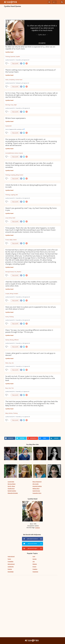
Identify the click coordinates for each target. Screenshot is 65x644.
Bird (17, 195)
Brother (11, 413)
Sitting (11, 294)
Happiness (35, 572)
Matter (15, 240)
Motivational (11, 564)
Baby (7, 413)
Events (16, 153)
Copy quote (15, 63)
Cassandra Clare (37, 493)
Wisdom (35, 564)
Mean (7, 363)
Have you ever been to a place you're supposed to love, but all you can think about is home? (31, 308)
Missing (12, 340)
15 (9, 157)
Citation (37, 528)
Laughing (13, 195)
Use (13, 363)
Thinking (8, 56)
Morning (8, 105)
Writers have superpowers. (16, 118)
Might (11, 240)
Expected (13, 56)
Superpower (9, 126)
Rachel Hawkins (12, 491)
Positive (10, 569)
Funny (9, 559)
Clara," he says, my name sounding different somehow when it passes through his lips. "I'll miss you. (29, 331)
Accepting (13, 175)
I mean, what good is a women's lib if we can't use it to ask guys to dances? (30, 354)
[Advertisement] (32, 13)
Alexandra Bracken (13, 493)
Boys (7, 388)
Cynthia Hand (9, 52)
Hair (10, 388)
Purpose (21, 153)
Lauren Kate (11, 482)
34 (9, 87)
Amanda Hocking (37, 486)
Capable (18, 56)
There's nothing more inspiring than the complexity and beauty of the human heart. (30, 71)
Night (15, 105)
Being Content (20, 175)
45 (9, 63)
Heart (7, 80)
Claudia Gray (11, 489)
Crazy (12, 105)
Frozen (7, 240)
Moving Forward (10, 272)
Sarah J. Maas (11, 486)
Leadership (11, 567)
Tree (12, 388)
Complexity (12, 80)
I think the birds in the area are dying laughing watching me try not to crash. (31, 186)
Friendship (10, 562)
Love (7, 218)
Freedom (35, 569)
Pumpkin (16, 294)
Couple (7, 294)
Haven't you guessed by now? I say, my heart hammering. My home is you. (31, 209)
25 (9, 112)
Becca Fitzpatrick (37, 482)
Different (16, 340)
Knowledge (11, 572)
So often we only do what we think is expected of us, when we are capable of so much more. (30, 48)
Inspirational (11, 556)
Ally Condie (36, 484)
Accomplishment (10, 153)
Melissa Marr (36, 489)
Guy (10, 363)
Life (34, 562)
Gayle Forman (36, 491)
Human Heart (19, 80)
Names (7, 340)
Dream (34, 567)
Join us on (32, 539)
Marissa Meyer (12, 484)
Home (10, 218)
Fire (15, 272)
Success (35, 559)
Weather (19, 272)
